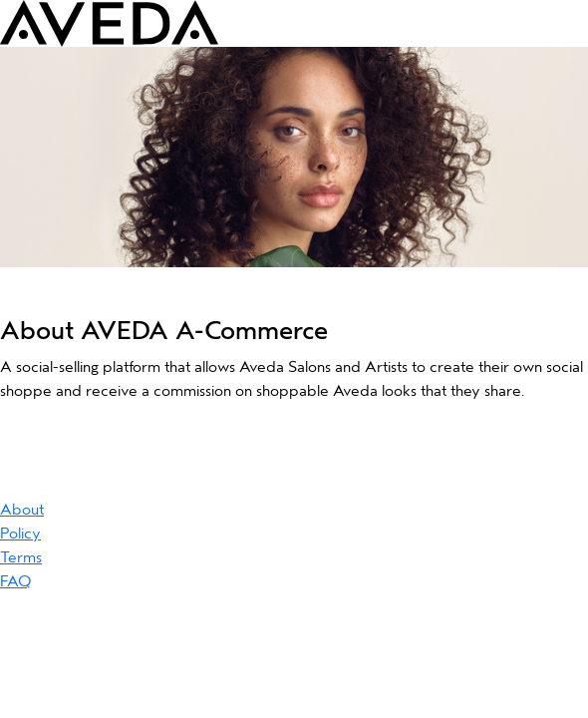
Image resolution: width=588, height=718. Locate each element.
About (22, 510)
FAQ (16, 581)
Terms (21, 557)
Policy (20, 534)
